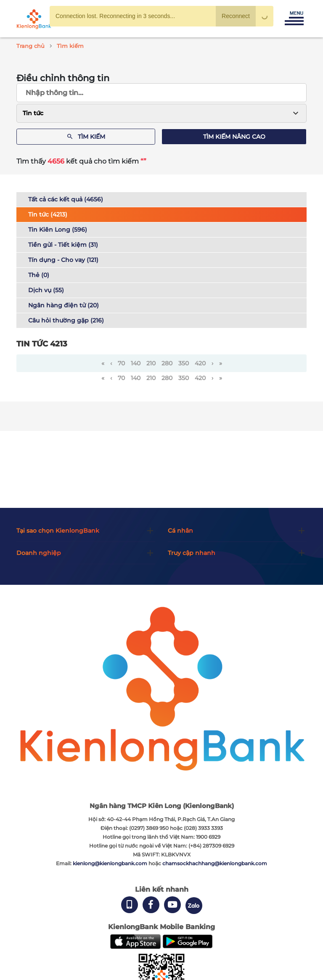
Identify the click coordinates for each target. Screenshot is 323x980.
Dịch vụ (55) (46, 290)
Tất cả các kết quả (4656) (66, 199)
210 (151, 363)
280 (167, 363)
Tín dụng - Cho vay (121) (63, 260)
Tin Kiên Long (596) (58, 230)
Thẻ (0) (39, 275)
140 (136, 363)
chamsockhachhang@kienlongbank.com (215, 863)
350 (184, 363)
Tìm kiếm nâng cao (234, 137)
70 (121, 363)
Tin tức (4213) (48, 214)
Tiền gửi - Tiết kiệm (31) (63, 245)
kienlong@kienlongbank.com (111, 863)
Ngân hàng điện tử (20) (64, 305)
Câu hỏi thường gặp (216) (66, 320)
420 (200, 363)
